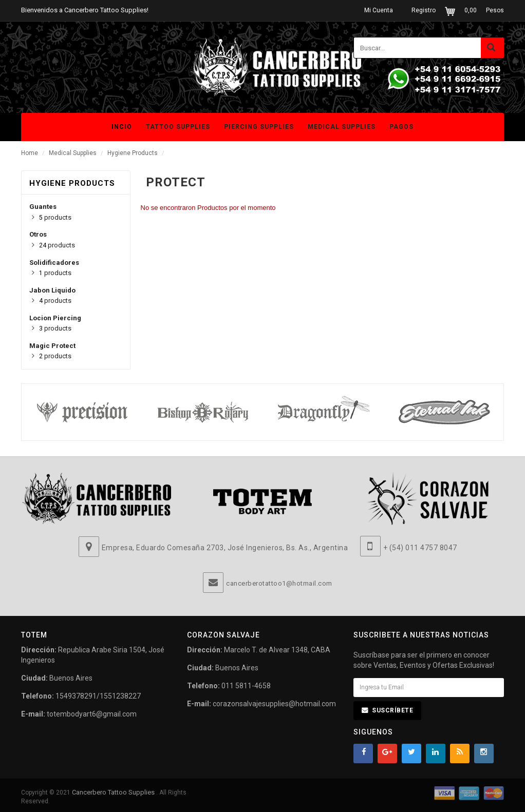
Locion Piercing (55, 318)
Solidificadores (54, 263)
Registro (424, 10)
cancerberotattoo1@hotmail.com (279, 583)
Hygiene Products (133, 153)
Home (30, 153)
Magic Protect (52, 346)
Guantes (43, 207)
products (55, 217)
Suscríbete (392, 710)
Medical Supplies (73, 153)
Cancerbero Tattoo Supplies (114, 792)
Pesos (495, 10)
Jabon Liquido (52, 290)
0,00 (471, 10)
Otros (38, 234)
